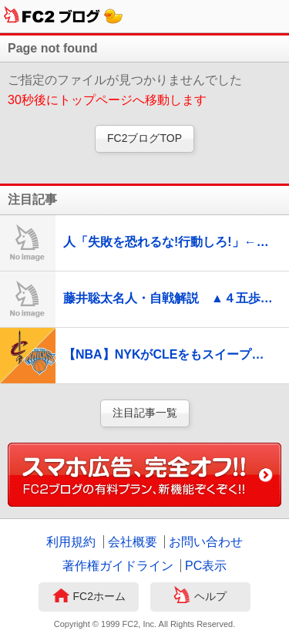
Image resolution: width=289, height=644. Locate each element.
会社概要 (133, 542)
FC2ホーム (89, 597)
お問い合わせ (206, 542)
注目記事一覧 (145, 413)
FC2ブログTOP (144, 138)
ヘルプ (200, 597)
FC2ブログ (64, 16)
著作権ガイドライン (118, 566)
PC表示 (206, 566)
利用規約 (71, 542)
